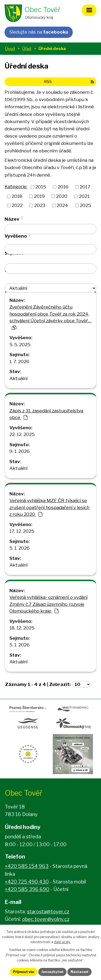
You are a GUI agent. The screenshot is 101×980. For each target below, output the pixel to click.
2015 (41, 187)
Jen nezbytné (52, 972)
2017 (85, 187)
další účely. (62, 942)
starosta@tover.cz (48, 912)
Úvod (10, 49)
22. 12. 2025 (22, 434)
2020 (62, 196)
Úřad (27, 49)
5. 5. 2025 (20, 345)
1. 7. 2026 (19, 362)
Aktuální (18, 378)
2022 (17, 205)
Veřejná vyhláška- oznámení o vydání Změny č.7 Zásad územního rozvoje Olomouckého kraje (48, 604)
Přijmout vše (24, 972)
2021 (84, 196)
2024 (62, 205)
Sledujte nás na (39, 32)
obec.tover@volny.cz (46, 919)
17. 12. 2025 (22, 531)
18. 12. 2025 (22, 628)
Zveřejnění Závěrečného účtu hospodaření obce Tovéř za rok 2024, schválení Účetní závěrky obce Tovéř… (50, 317)
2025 (85, 205)
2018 (17, 196)
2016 (63, 187)
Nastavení (79, 972)
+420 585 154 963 (27, 866)
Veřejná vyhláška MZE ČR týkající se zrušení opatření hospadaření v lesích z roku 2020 (49, 507)
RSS (69, 82)
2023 (40, 205)
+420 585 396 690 (27, 889)
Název (12, 219)
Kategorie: (16, 187)
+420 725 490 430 (27, 882)
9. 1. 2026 (20, 451)
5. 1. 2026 (20, 548)
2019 (39, 196)
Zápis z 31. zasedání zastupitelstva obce (46, 414)
